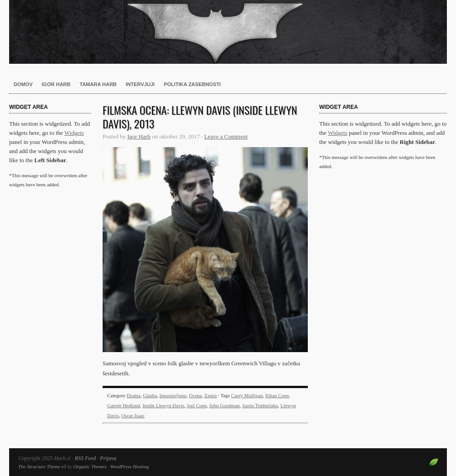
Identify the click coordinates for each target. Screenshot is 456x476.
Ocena (195, 395)
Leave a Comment (226, 136)
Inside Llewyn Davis (163, 405)
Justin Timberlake (260, 405)
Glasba (150, 395)
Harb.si (228, 32)
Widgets (74, 133)
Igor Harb (56, 84)
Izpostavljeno (173, 395)
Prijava (108, 458)
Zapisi (211, 395)
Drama (134, 395)
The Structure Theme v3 (42, 466)
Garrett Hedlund (124, 405)
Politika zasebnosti (192, 84)
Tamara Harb (98, 84)
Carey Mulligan (247, 395)
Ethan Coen (277, 395)
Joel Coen (197, 405)
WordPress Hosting (130, 466)
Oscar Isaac (133, 415)
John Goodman (225, 405)
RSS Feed (85, 458)
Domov (23, 84)
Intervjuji (140, 84)
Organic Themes (90, 466)
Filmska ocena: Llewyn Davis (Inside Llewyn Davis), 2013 (200, 117)
